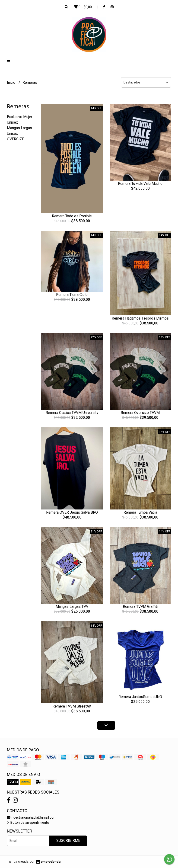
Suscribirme (68, 841)
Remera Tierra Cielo (72, 295)
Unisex (12, 122)
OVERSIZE (16, 139)
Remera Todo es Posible (72, 216)
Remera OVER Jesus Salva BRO (72, 512)
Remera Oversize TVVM (140, 413)
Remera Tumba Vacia (140, 512)
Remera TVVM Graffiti (140, 607)
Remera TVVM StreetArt (72, 706)
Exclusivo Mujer (20, 117)
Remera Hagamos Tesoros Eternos (140, 318)
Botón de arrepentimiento (28, 823)
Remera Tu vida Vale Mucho (140, 184)
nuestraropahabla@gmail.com (32, 818)
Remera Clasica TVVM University (72, 413)
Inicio (12, 83)
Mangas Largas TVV (72, 607)
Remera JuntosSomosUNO (140, 697)
